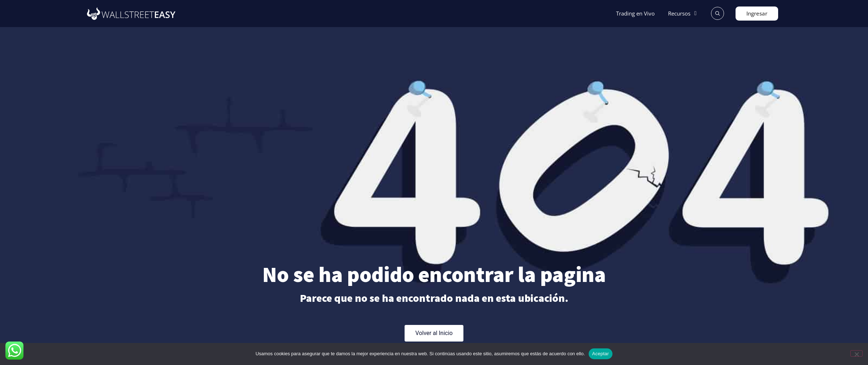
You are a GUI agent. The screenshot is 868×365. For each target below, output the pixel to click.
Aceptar (601, 354)
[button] (683, 14)
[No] (856, 353)
